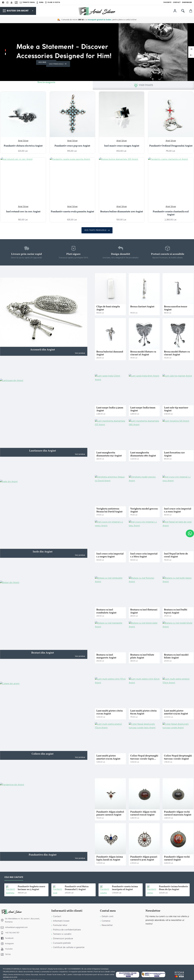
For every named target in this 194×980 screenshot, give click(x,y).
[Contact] (177, 2)
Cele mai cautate (14, 877)
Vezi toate (146, 85)
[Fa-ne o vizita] (52, 2)
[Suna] (40, 2)
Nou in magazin (46, 82)
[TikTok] (17, 3)
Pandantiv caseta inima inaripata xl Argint (125, 888)
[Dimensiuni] (187, 2)
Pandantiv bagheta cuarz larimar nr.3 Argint (31, 888)
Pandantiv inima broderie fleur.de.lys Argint (173, 888)
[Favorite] (167, 2)
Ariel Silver (23, 141)
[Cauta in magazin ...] (183, 11)
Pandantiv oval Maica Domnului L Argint (77, 888)
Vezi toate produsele (95, 230)
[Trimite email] (27, 2)
